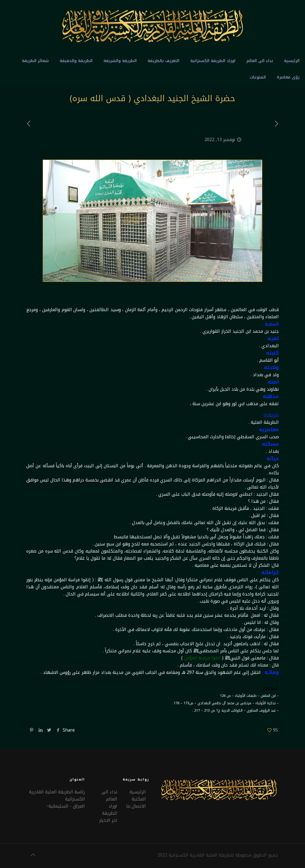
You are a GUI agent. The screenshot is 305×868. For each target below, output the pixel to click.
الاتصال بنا (136, 806)
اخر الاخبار (108, 820)
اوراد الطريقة (110, 810)
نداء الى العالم (109, 795)
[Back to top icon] (33, 855)
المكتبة (139, 799)
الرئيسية (138, 792)
